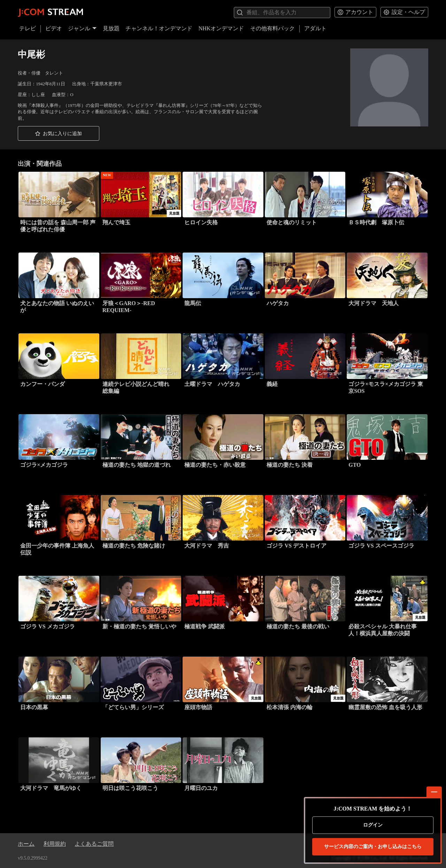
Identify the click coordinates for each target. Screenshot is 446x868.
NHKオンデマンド (221, 28)
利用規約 (55, 844)
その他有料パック (272, 28)
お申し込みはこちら (373, 847)
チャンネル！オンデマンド (159, 28)
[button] (59, 133)
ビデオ (54, 28)
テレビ (28, 28)
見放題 (111, 28)
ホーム (26, 844)
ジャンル (82, 28)
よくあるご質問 (94, 844)
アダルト (315, 28)
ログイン (373, 825)
